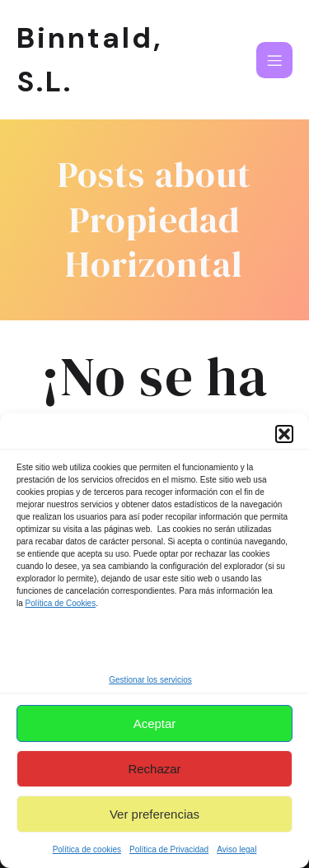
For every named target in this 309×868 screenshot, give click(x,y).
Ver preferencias (154, 814)
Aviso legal (236, 849)
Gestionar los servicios (150, 680)
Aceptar (155, 723)
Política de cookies (87, 849)
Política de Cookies (61, 603)
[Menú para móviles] (274, 60)
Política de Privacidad (169, 849)
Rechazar (154, 769)
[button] (284, 434)
